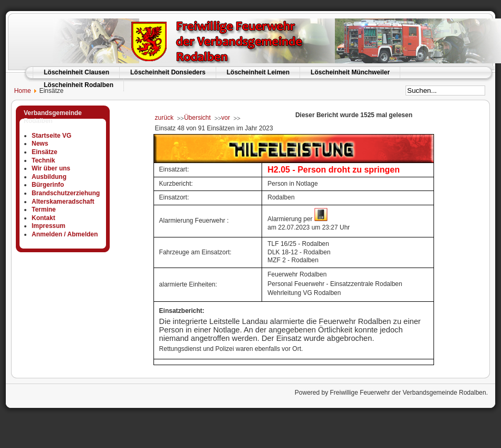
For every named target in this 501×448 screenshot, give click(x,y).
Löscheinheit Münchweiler (350, 72)
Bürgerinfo (48, 185)
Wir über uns (51, 168)
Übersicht (197, 118)
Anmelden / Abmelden (65, 234)
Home (18, 91)
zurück (164, 118)
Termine (44, 209)
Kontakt (44, 218)
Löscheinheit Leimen (258, 72)
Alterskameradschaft (63, 202)
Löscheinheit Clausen (76, 72)
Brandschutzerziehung (66, 193)
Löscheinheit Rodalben (79, 85)
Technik (43, 160)
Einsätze (45, 152)
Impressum (49, 226)
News (40, 144)
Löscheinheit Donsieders (168, 72)
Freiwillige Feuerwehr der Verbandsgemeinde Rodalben (408, 393)
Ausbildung (49, 177)
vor (226, 118)
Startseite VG (51, 136)
